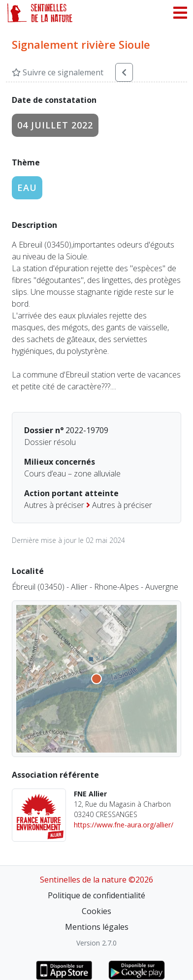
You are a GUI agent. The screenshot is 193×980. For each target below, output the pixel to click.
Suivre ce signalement (58, 72)
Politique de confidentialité (96, 895)
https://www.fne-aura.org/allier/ (124, 825)
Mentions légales (97, 927)
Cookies (96, 911)
